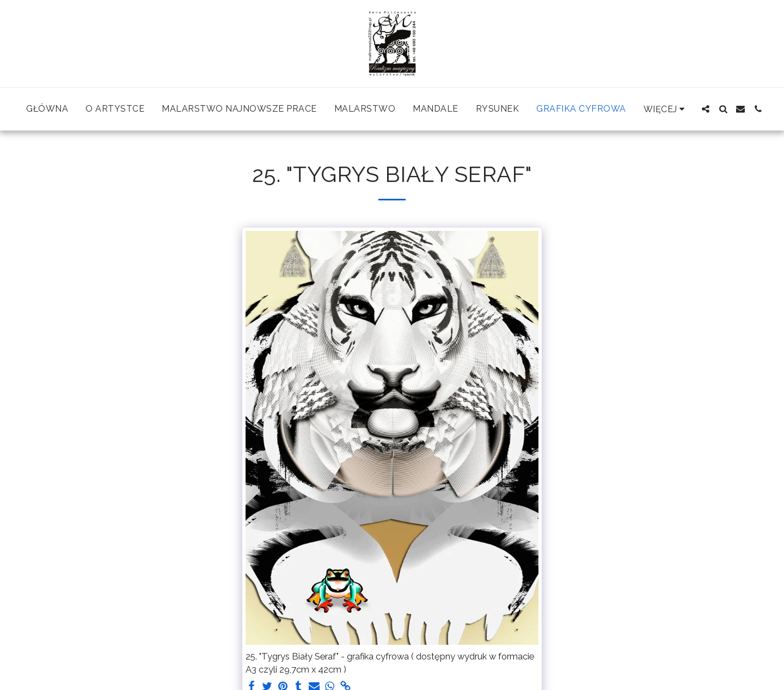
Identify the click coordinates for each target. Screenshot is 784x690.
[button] (706, 109)
